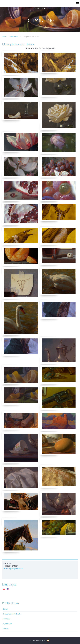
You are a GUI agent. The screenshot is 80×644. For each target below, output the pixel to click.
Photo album (14, 37)
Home (4, 37)
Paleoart (6, 628)
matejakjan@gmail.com (13, 569)
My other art (7, 624)
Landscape (6, 619)
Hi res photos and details (12, 614)
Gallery (5, 609)
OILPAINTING (40, 8)
